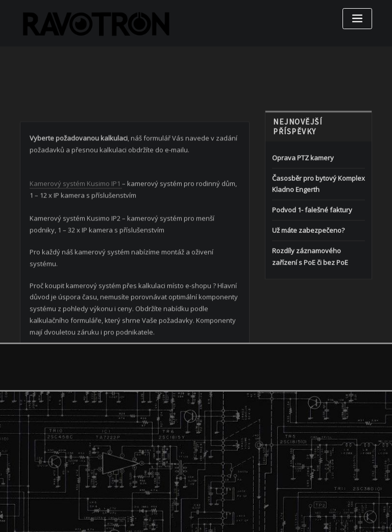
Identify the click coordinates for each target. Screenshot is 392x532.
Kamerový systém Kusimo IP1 (76, 214)
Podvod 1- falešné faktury (312, 233)
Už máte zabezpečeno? (308, 254)
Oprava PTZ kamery (303, 181)
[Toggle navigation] (357, 19)
